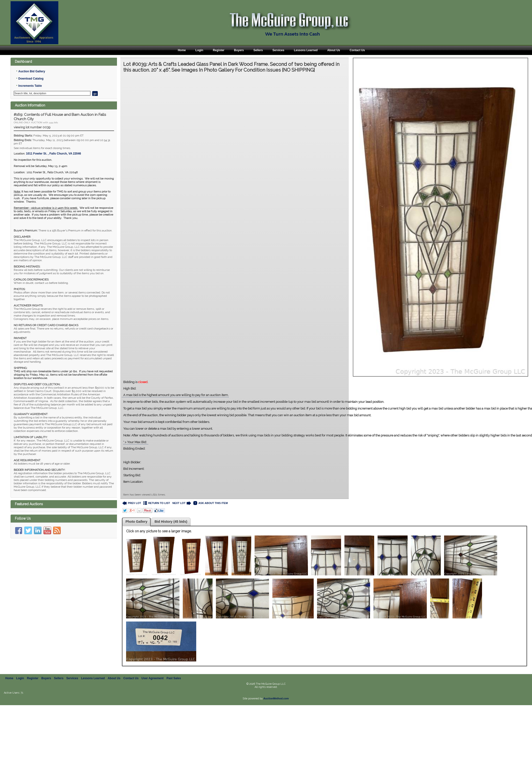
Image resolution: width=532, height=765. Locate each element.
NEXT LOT (182, 503)
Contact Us (357, 50)
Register (219, 50)
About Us (333, 50)
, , (53, 154)
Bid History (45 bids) (171, 522)
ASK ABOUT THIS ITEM (211, 503)
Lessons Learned (306, 50)
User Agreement (153, 678)
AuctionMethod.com (276, 698)
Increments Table (30, 86)
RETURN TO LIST (157, 503)
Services (278, 50)
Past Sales (174, 678)
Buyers (239, 50)
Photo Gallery (136, 522)
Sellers (258, 50)
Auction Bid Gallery (32, 71)
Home (182, 50)
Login (199, 50)
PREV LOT (132, 503)
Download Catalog (31, 79)
